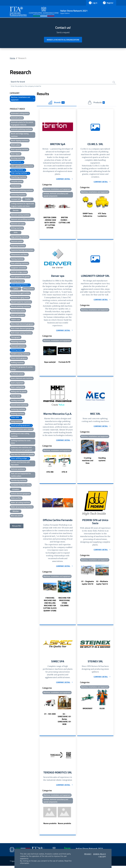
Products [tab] (96, 103)
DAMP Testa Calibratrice (88, 215)
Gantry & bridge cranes (19, 272)
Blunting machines (17, 158)
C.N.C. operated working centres (22, 166)
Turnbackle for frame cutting (21, 485)
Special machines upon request (22, 429)
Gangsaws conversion (18, 268)
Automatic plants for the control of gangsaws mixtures (22, 124)
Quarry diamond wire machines (22, 379)
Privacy (88, 854)
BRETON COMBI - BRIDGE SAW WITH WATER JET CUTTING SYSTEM (50, 223)
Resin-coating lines (18, 387)
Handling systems (102, 460)
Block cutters (16, 145)
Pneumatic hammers (18, 346)
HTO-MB (50, 473)
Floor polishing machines (20, 264)
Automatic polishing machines (21, 129)
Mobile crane (16, 320)
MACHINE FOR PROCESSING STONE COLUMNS (64, 603)
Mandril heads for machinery (21, 302)
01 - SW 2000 (50, 716)
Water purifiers (16, 498)
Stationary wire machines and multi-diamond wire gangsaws (22, 449)
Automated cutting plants (20, 114)
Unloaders (16, 490)
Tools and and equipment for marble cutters (21, 475)
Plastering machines (18, 342)
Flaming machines (17, 259)
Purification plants (17, 374)
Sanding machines (17, 401)
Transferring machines (19, 481)
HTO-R (64, 473)
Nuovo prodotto (50, 826)
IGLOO (102, 710)
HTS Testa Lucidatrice (102, 215)
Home (12, 58)
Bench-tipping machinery (20, 141)
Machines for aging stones (20, 298)
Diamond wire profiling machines (22, 220)
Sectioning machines (18, 409)
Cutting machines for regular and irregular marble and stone (22, 205)
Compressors (16, 186)
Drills (16, 233)
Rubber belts (16, 396)
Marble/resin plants (18, 311)
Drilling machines (17, 228)
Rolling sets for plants (19, 392)
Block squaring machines (20, 150)
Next (75, 214)
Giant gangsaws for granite (20, 277)
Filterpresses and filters (19, 255)
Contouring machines (18, 195)
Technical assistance (18, 469)
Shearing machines (17, 414)
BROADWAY (88, 710)
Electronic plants (17, 242)
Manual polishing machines (20, 307)
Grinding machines (17, 281)
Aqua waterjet (50, 363)
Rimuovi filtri (17, 526)
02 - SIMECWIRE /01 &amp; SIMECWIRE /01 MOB (64, 721)
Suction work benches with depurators (20, 464)
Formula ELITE (64, 363)
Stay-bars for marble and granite (22, 455)
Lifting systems (28, 289)
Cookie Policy (99, 854)
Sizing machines (16, 422)
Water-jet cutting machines (20, 503)
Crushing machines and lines (88, 462)
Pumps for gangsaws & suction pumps (22, 369)
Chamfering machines (18, 177)
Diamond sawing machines (20, 215)
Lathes (16, 289)
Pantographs (16, 338)
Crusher (28, 199)
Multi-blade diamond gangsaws (22, 329)
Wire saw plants (17, 516)
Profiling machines (17, 363)
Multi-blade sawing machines (21, 333)
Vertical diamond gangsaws (20, 494)
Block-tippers (16, 154)
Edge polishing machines (20, 237)
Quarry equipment (17, 383)
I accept (102, 857)
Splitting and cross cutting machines (20, 435)
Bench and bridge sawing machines (20, 135)
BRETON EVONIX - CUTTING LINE (64, 221)
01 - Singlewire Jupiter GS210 (88, 584)
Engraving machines (18, 246)
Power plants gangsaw (19, 358)
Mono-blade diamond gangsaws (22, 324)
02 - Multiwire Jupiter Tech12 (102, 584)
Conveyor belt (16, 199)
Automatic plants (17, 118)
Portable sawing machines (20, 354)
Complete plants (17, 182)
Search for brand (18, 82)
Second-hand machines (19, 405)
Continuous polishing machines (22, 190)
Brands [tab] (57, 103)
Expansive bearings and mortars (22, 250)
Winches (16, 511)
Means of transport (18, 315)
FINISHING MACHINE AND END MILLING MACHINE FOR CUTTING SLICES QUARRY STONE (50, 606)
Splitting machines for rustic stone (21, 442)
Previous (41, 214)
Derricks (16, 211)
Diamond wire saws (18, 224)
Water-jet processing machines (22, 507)
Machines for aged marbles (20, 293)
